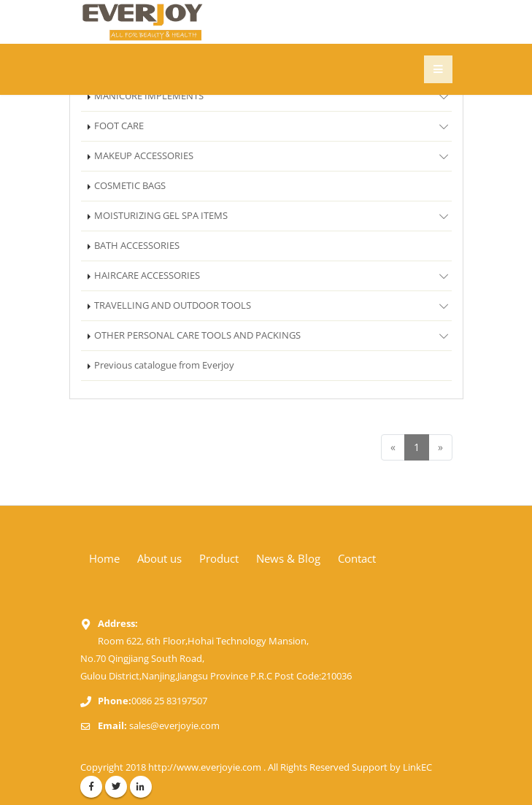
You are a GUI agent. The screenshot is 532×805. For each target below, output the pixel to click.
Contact (357, 558)
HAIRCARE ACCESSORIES (273, 275)
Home (104, 558)
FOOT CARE (273, 126)
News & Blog (288, 558)
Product (219, 558)
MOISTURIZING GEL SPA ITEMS (273, 215)
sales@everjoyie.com (174, 726)
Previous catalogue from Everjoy (164, 365)
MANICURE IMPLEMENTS (273, 96)
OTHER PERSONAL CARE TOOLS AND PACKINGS (273, 335)
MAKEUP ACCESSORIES (273, 155)
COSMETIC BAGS (130, 186)
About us (159, 558)
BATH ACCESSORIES (137, 246)
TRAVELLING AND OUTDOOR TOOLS (273, 305)
